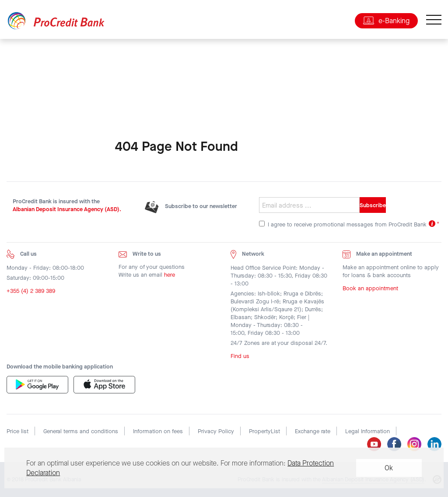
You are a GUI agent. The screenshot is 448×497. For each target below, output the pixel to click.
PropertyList (264, 431)
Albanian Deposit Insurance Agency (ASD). (67, 209)
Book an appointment (370, 288)
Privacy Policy (216, 431)
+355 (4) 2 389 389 (31, 291)
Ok (389, 468)
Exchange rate (313, 431)
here (170, 275)
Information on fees (158, 431)
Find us (240, 356)
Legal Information (367, 431)
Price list (17, 431)
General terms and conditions (81, 431)
